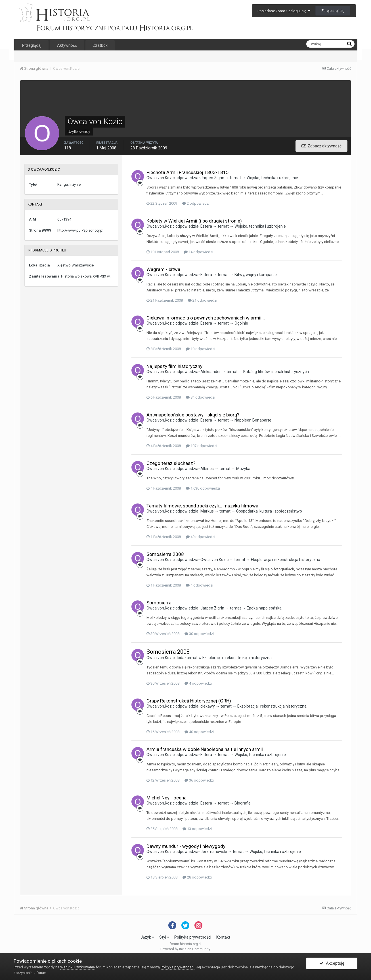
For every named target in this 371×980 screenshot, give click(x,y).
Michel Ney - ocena (166, 798)
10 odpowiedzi (201, 349)
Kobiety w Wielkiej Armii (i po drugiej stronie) (194, 221)
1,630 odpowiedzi (203, 488)
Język (147, 937)
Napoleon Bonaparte (253, 420)
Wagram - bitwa (163, 269)
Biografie (243, 803)
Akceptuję (332, 964)
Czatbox (100, 45)
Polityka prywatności (193, 937)
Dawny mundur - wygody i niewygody (186, 846)
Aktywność (67, 45)
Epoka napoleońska (264, 608)
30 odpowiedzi (199, 634)
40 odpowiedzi (199, 732)
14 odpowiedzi (199, 252)
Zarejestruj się (333, 11)
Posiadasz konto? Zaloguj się (284, 11)
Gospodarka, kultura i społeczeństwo (269, 511)
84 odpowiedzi (201, 397)
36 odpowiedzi (199, 780)
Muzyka (243, 469)
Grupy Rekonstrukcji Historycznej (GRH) (189, 701)
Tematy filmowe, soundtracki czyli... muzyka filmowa (202, 506)
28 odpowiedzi (197, 877)
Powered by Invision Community (185, 949)
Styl (164, 937)
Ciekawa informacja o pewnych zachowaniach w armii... (206, 318)
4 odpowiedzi (200, 585)
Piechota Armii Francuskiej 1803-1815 (188, 172)
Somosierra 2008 (165, 554)
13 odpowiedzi (197, 829)
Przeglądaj (32, 45)
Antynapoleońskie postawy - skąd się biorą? (193, 415)
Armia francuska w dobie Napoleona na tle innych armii (205, 749)
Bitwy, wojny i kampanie (256, 275)
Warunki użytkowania (77, 967)
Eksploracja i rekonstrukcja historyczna (286, 560)
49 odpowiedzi (201, 537)
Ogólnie (241, 323)
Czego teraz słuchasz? (171, 463)
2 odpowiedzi (196, 203)
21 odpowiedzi (203, 300)
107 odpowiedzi (202, 446)
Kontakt (223, 937)
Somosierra (159, 603)
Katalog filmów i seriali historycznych (276, 372)
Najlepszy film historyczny (174, 366)
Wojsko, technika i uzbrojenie (272, 178)
